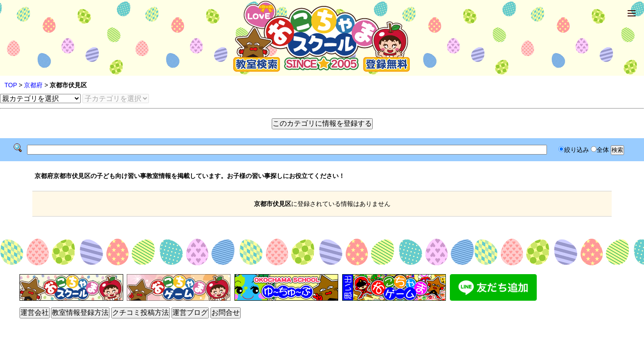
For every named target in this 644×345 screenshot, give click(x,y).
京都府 (33, 85)
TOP (11, 85)
